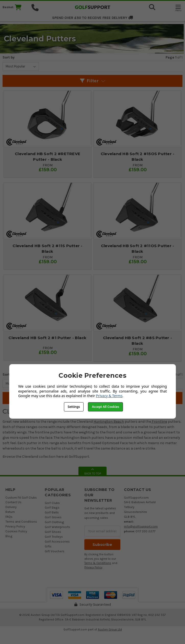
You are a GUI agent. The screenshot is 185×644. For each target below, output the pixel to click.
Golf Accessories (57, 541)
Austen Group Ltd (110, 629)
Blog (9, 536)
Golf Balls (52, 512)
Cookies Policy (16, 531)
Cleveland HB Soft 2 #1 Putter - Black (47, 338)
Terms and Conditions (21, 521)
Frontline (159, 422)
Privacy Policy (15, 526)
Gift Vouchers (55, 551)
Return (10, 512)
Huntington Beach (109, 422)
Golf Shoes (53, 532)
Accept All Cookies (106, 407)
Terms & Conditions (98, 563)
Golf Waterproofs (57, 527)
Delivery (11, 507)
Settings (74, 407)
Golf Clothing (54, 522)
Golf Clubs (52, 503)
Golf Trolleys (54, 537)
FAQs (9, 517)
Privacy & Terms (109, 396)
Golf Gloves (53, 517)
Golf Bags (52, 507)
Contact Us (13, 502)
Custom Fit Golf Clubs (21, 497)
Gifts (48, 546)
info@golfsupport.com (141, 526)
